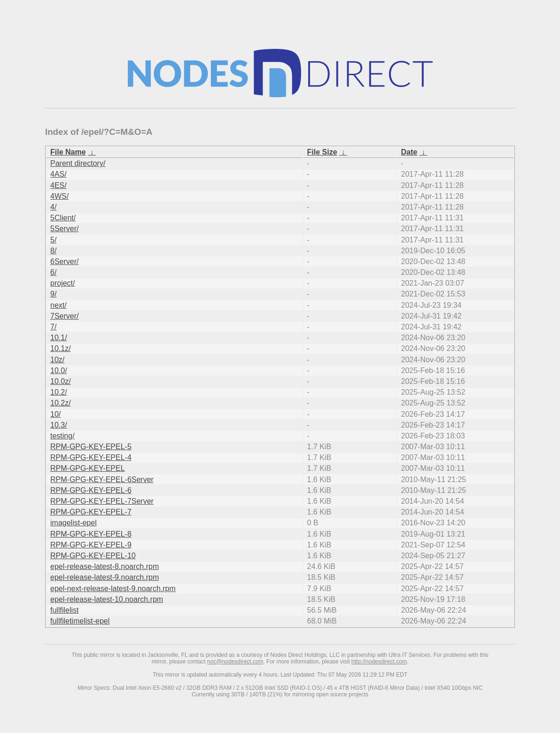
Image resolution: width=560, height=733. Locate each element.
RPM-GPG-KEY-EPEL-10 (93, 556)
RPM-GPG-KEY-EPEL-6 (91, 490)
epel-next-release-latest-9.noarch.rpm (113, 589)
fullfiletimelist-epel (80, 621)
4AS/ (58, 174)
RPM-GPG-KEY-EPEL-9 (91, 545)
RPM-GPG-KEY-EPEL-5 (91, 447)
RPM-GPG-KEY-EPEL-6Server (102, 480)
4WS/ (59, 196)
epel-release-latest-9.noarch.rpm (105, 577)
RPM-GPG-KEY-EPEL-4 (91, 457)
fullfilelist (64, 610)
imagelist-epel (74, 523)
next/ (58, 305)
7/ (53, 327)
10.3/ (59, 425)
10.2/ (59, 392)
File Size (322, 152)
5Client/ (63, 218)
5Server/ (64, 229)
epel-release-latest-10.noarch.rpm (107, 599)
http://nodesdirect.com (379, 662)
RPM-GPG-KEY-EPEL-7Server (102, 501)
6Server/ (64, 261)
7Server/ (64, 316)
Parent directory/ (78, 163)
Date (409, 152)
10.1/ (59, 338)
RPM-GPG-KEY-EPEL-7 (91, 512)
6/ (53, 272)
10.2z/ (61, 403)
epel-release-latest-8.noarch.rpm (105, 566)
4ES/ (58, 185)
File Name (68, 152)
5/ (53, 240)
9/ (53, 294)
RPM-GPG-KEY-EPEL (88, 468)
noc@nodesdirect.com (235, 662)
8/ (53, 251)
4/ (53, 207)
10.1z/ (61, 348)
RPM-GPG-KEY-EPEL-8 (91, 534)
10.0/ (59, 370)
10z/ (57, 360)
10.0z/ (61, 381)
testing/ (62, 436)
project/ (62, 283)
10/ (55, 414)
